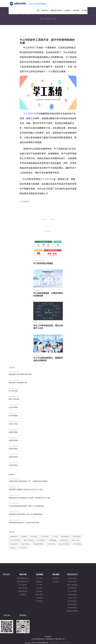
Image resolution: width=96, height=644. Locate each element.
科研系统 (39, 601)
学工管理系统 (13, 391)
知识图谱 (67, 10)
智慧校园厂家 (60, 639)
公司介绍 (7, 615)
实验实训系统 (72, 578)
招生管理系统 (13, 407)
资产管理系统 (13, 416)
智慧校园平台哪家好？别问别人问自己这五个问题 (26, 489)
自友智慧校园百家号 (38, 639)
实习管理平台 (23, 548)
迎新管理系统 (13, 440)
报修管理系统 (13, 432)
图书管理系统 (23, 588)
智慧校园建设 (53, 540)
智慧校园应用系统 (56, 10)
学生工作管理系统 (15, 540)
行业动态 (56, 582)
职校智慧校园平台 (23, 578)
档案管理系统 (23, 591)
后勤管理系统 (13, 457)
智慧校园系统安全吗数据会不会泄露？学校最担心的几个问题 (29, 498)
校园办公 (39, 582)
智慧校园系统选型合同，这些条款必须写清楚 (24, 523)
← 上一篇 (43, 219)
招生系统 (39, 588)
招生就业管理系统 (72, 611)
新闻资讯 (56, 578)
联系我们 (23, 615)
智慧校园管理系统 (38, 544)
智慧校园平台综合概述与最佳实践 (20, 374)
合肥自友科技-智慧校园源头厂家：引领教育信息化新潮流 (28, 481)
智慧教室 (23, 595)
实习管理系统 (41, 540)
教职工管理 (39, 595)
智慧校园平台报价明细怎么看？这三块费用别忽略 (26, 514)
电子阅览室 (23, 585)
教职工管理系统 (14, 399)
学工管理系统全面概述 (43, 263)
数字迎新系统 (77, 536)
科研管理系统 (13, 449)
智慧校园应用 (72, 574)
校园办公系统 (76, 540)
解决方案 (45, 10)
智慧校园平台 (14, 536)
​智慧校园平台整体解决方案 (18, 382)
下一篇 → (53, 219)
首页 (38, 10)
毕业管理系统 (13, 465)
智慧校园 (24, 536)
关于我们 (85, 10)
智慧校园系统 (65, 536)
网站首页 (7, 574)
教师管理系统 (64, 540)
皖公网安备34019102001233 (61, 643)
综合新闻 (76, 10)
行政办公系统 (13, 424)
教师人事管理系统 (64, 544)
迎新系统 (13, 548)
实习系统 (39, 585)
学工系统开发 (30, 114)
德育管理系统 (26, 544)
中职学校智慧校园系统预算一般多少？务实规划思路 (26, 506)
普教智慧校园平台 (23, 582)
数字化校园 (34, 536)
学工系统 (54, 19)
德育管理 (39, 598)
